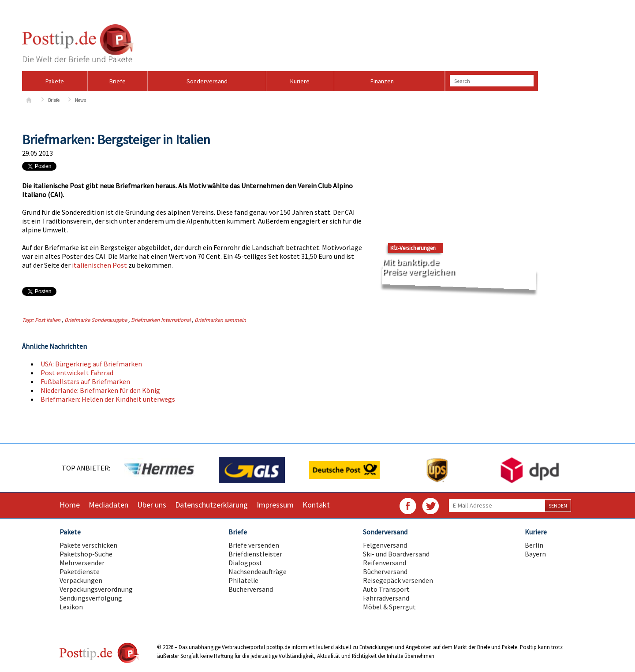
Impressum (275, 505)
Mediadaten (108, 505)
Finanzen (382, 81)
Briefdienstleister (255, 554)
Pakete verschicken (88, 545)
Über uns (152, 505)
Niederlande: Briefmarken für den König (100, 390)
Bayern (535, 554)
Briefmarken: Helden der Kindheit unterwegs (108, 399)
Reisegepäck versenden (398, 580)
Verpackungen (81, 580)
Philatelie (243, 580)
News (80, 100)
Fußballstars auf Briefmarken (85, 381)
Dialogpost (245, 563)
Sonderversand (207, 81)
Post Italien (48, 320)
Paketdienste (80, 571)
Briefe (118, 81)
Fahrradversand (386, 598)
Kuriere (300, 81)
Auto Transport (386, 589)
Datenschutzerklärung (211, 505)
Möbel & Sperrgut (389, 607)
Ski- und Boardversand (396, 554)
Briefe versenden (254, 545)
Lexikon (71, 607)
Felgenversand (385, 545)
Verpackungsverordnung (96, 589)
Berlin (534, 545)
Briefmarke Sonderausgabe (96, 320)
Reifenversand (385, 563)
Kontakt (316, 505)
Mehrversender (82, 563)
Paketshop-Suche (86, 554)
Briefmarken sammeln (220, 320)
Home (70, 505)
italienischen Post (99, 265)
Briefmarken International (161, 320)
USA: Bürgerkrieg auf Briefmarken (91, 364)
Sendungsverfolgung (91, 598)
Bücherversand (251, 589)
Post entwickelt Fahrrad (77, 373)
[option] (159, 470)
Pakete (55, 81)
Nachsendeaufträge (258, 571)
